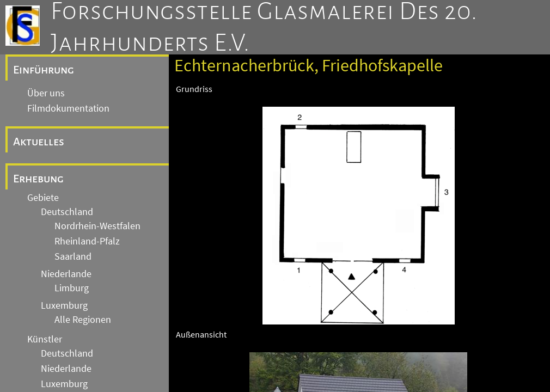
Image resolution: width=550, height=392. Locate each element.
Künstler (45, 339)
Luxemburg (64, 305)
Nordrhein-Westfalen (97, 226)
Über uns (46, 93)
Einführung (44, 70)
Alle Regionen (83, 320)
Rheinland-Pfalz (87, 241)
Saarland (73, 256)
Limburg (72, 288)
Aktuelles (39, 142)
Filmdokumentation (68, 108)
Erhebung (38, 179)
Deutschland (67, 212)
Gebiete (43, 198)
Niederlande (66, 274)
